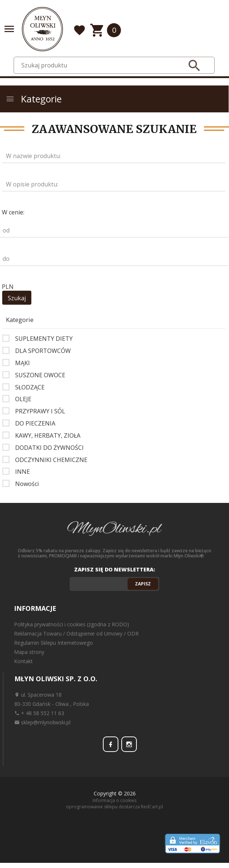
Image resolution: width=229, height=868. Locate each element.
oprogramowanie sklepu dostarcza (103, 807)
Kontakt (23, 661)
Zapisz (143, 584)
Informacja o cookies (114, 800)
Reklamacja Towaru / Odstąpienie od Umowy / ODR (76, 633)
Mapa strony (29, 652)
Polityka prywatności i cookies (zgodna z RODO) (72, 624)
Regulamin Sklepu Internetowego (53, 643)
